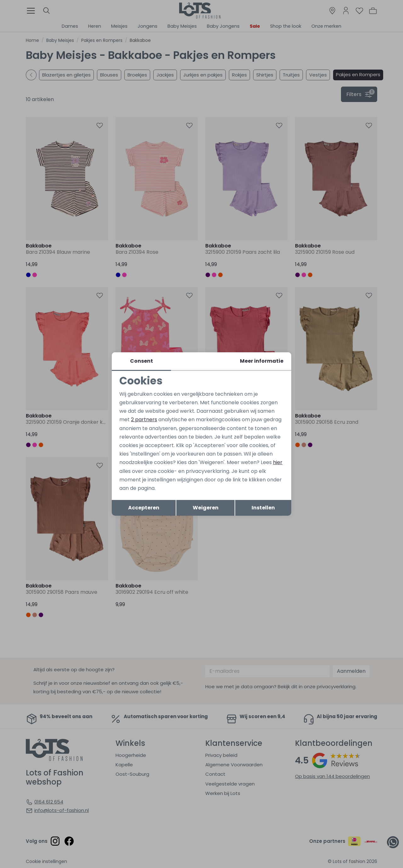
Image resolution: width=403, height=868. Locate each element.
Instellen (263, 508)
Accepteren (144, 508)
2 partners (144, 420)
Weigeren (206, 508)
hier (278, 462)
